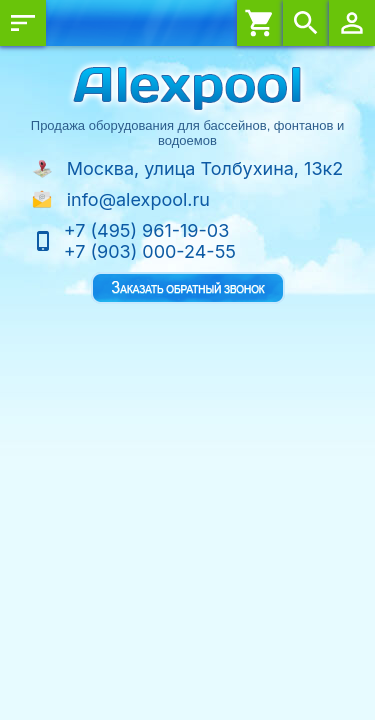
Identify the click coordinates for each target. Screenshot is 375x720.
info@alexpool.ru (138, 199)
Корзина (260, 23)
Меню (23, 23)
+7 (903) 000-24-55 (150, 251)
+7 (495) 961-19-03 (147, 230)
